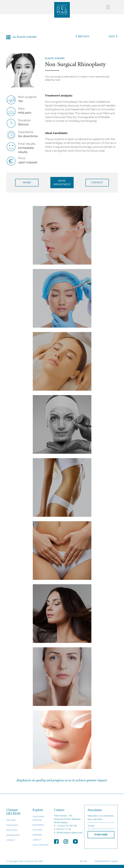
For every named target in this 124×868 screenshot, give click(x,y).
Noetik (114, 861)
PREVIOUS (82, 36)
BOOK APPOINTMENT (62, 183)
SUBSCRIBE (101, 835)
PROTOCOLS (12, 830)
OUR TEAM (37, 830)
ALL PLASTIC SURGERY (22, 37)
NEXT (113, 36)
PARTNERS (37, 835)
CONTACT (97, 182)
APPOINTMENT (13, 835)
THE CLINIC (11, 820)
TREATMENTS (12, 825)
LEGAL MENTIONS (41, 845)
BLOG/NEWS (38, 825)
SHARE (27, 182)
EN (81, 861)
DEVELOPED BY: (103, 861)
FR (86, 861)
